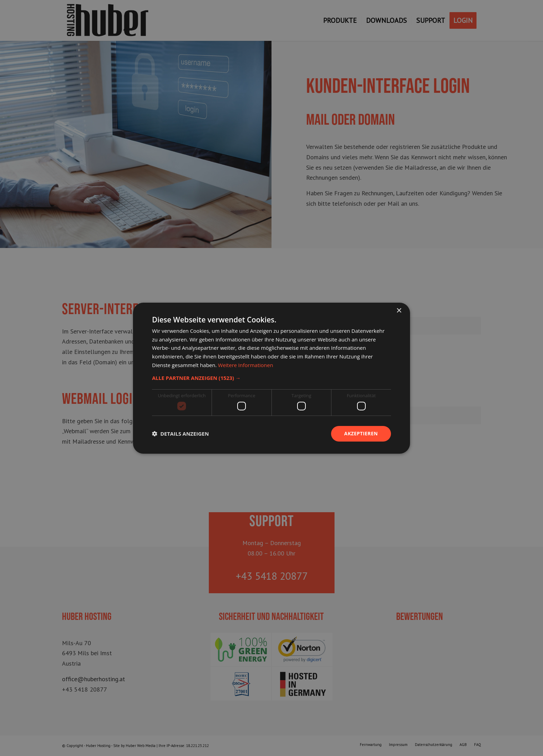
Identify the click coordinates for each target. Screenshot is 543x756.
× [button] (399, 310)
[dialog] (271, 378)
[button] (271, 377)
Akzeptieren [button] (361, 433)
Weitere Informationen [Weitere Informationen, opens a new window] (246, 365)
